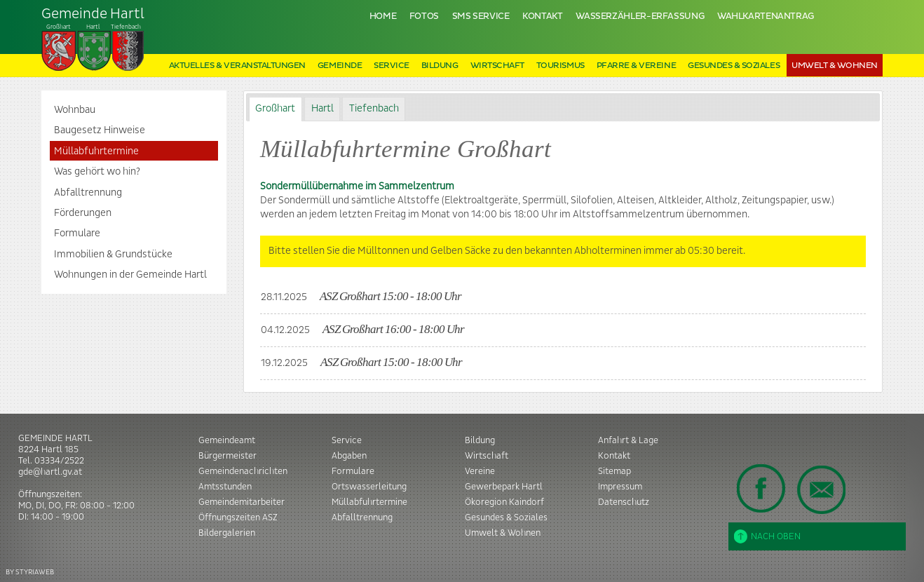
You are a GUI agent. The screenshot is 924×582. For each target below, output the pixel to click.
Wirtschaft (497, 66)
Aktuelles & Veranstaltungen (237, 66)
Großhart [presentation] (275, 109)
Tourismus (560, 66)
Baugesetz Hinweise (100, 130)
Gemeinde (340, 66)
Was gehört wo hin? (97, 172)
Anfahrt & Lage (628, 440)
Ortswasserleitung (369, 487)
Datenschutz (624, 502)
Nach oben (767, 536)
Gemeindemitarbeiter (242, 502)
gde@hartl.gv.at (50, 472)
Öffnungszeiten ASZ (238, 517)
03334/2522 (59, 461)
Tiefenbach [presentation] (374, 109)
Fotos (424, 16)
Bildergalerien (227, 533)
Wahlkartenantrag (766, 16)
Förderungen (83, 213)
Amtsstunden (225, 487)
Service (392, 66)
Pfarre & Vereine (636, 66)
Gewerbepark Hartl (504, 487)
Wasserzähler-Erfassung (640, 16)
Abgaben (349, 456)
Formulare (77, 234)
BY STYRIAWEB (30, 572)
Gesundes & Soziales (734, 66)
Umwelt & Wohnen (835, 66)
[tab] (276, 109)
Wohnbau (75, 110)
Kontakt (542, 16)
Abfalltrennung (88, 193)
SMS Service (481, 16)
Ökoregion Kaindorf (504, 502)
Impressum (620, 487)
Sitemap (614, 471)
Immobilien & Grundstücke (113, 255)
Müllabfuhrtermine (96, 151)
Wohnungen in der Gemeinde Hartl (130, 275)
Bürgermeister (227, 456)
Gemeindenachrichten (243, 471)
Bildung (440, 66)
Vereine (480, 471)
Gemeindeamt (227, 440)
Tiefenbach (93, 39)
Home (383, 16)
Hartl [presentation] (322, 109)
